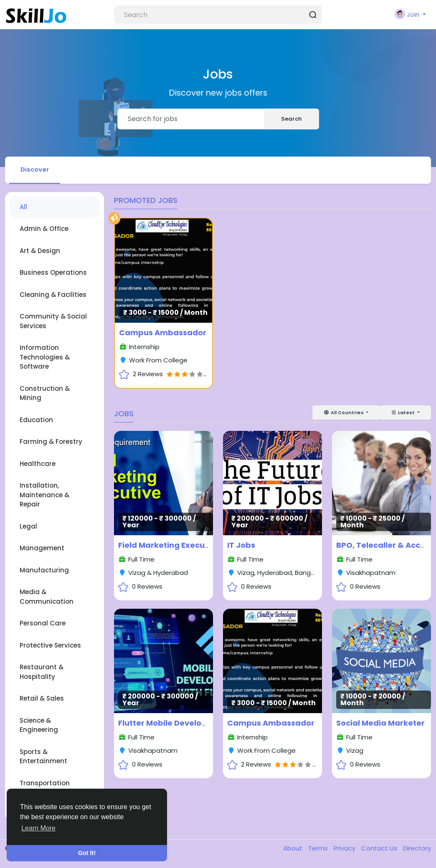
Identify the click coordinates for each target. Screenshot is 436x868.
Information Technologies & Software (45, 357)
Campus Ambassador (163, 333)
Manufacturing (44, 571)
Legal (28, 527)
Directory (417, 849)
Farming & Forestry (51, 442)
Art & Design (40, 251)
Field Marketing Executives (171, 545)
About (294, 849)
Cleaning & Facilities (53, 295)
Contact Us (380, 849)
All (23, 207)
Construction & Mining (45, 394)
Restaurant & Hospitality (42, 672)
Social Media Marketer (380, 723)
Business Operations (53, 273)
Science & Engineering (39, 726)
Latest (403, 413)
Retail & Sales (42, 699)
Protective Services (50, 646)
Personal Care (43, 624)
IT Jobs (241, 545)
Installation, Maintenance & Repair (44, 495)
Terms (319, 849)
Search (292, 119)
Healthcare (38, 464)
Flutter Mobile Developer (167, 723)
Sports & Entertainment (43, 757)
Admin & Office (44, 229)
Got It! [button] (87, 853)
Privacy (345, 849)
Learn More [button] (38, 828)
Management (42, 548)
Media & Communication (47, 597)
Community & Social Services (53, 321)
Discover (35, 170)
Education (36, 420)
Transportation (45, 783)
